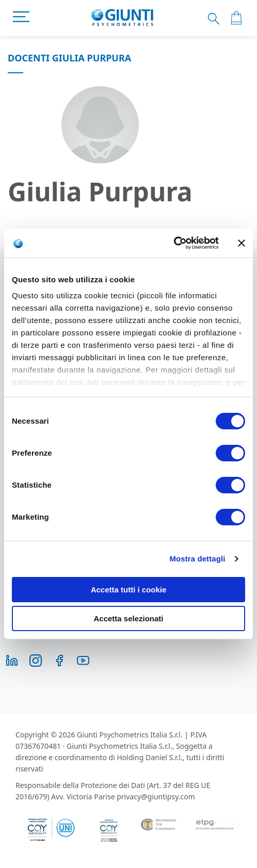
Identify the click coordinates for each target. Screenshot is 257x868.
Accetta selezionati (128, 618)
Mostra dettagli (197, 559)
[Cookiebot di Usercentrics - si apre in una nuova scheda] (174, 243)
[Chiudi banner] (242, 243)
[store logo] (123, 18)
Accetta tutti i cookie (129, 590)
